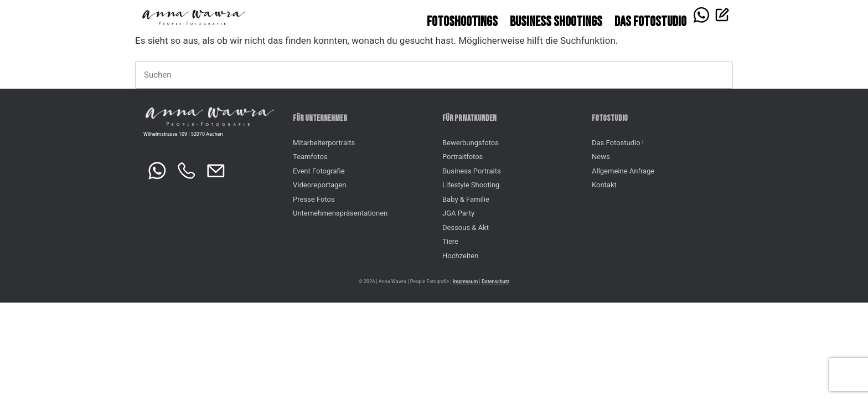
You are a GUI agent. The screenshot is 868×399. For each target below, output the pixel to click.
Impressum (465, 282)
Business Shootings (556, 22)
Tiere (450, 241)
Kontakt (604, 185)
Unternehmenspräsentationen (340, 213)
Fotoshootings (462, 22)
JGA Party (458, 213)
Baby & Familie (466, 199)
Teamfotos (310, 157)
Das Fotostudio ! (618, 143)
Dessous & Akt (466, 227)
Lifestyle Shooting (471, 185)
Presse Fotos (314, 199)
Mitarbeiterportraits (324, 143)
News (601, 157)
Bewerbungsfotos (471, 143)
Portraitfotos (463, 157)
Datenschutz (495, 282)
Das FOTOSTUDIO (650, 22)
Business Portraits (472, 171)
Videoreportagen (319, 185)
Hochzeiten (460, 256)
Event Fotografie (319, 171)
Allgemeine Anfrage (623, 171)
